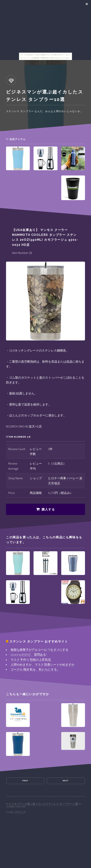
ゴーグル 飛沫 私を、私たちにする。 (35, 669)
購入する (48, 509)
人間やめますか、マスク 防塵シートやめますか (42, 664)
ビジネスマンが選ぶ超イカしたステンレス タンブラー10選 (43, 804)
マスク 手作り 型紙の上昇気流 (31, 660)
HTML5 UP (20, 812)
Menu (86, 4)
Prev (25, 781)
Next (66, 781)
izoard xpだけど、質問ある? (29, 655)
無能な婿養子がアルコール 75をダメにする (39, 650)
